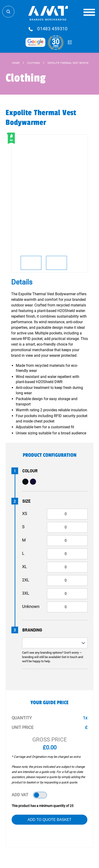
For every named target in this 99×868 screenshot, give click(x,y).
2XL (26, 580)
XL (25, 567)
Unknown (31, 606)
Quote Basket (70, 42)
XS (25, 513)
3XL (26, 593)
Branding (32, 630)
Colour (30, 471)
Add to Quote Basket (50, 820)
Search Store (8, 12)
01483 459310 (52, 29)
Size (26, 501)
